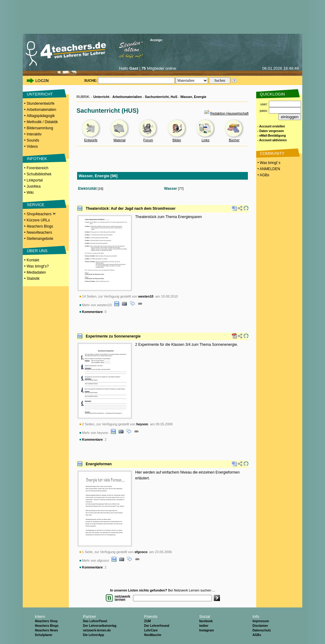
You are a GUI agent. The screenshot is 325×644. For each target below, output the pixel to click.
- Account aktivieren (272, 140)
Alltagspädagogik (41, 116)
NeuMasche (153, 635)
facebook (206, 621)
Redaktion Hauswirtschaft (229, 113)
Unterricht (101, 97)
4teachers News (46, 630)
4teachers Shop (46, 621)
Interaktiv (34, 134)
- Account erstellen (271, 126)
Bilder (177, 140)
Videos (32, 146)
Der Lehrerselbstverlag (100, 626)
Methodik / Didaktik (42, 122)
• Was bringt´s (268, 163)
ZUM (147, 621)
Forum (148, 140)
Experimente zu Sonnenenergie (113, 336)
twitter (204, 626)
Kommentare (92, 312)
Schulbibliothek (39, 174)
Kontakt (33, 260)
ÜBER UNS (37, 251)
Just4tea (34, 186)
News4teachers (39, 232)
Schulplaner (43, 635)
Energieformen (99, 464)
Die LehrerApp (94, 635)
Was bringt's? (38, 266)
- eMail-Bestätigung (272, 136)
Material (119, 140)
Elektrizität (87, 189)
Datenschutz (262, 630)
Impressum (261, 621)
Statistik (33, 279)
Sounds (33, 140)
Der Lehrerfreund (157, 626)
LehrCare (151, 630)
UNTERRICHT (40, 94)
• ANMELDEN (268, 169)
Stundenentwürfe (41, 103)
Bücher (234, 140)
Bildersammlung (40, 128)
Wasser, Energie (193, 97)
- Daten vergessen (271, 131)
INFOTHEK (37, 159)
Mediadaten (36, 272)
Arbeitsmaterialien (41, 110)
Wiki (30, 193)
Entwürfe (91, 140)
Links (206, 140)
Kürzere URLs (38, 220)
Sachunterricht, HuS (161, 97)
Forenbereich (38, 168)
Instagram (206, 630)
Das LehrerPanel (95, 621)
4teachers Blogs (40, 226)
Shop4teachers (41, 214)
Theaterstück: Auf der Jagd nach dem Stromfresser (131, 209)
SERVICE (35, 205)
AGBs (257, 635)
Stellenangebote (40, 239)
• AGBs (263, 175)
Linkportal (35, 180)
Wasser (170, 189)
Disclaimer (260, 626)
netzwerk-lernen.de (97, 630)
